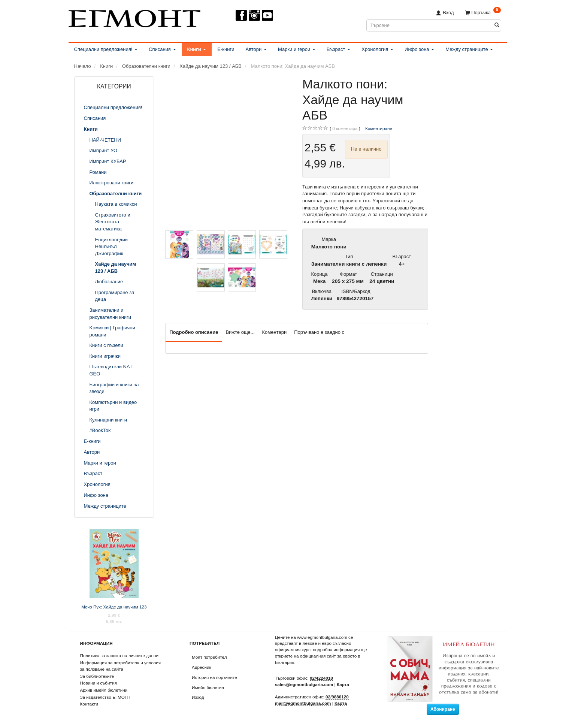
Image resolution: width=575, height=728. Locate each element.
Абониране (443, 709)
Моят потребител (209, 657)
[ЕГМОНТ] (134, 17)
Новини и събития (99, 683)
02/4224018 (321, 678)
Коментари (275, 332)
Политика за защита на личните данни (119, 655)
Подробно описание (194, 332)
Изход (198, 697)
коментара (345, 129)
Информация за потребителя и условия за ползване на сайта (121, 666)
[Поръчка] (483, 13)
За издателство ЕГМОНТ (105, 697)
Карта (343, 684)
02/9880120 (337, 697)
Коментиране (379, 128)
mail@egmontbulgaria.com (303, 703)
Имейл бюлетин (208, 687)
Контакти (89, 704)
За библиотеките (97, 676)
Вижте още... (240, 332)
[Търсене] (497, 25)
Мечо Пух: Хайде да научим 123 (114, 607)
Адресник (202, 667)
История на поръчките (214, 677)
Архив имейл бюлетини (104, 690)
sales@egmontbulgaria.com (304, 684)
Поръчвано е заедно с (319, 332)
